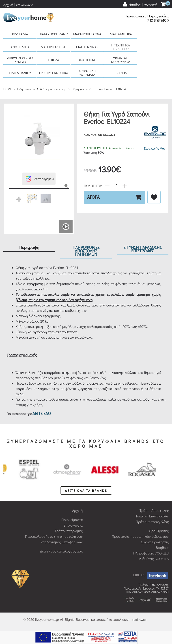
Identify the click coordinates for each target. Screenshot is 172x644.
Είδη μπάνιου (20, 73)
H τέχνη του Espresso (121, 47)
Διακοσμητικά (121, 34)
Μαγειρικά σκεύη (54, 47)
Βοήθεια (162, 547)
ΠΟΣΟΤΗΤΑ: (93, 185)
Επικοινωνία (73, 525)
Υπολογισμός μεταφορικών (62, 542)
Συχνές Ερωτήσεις (155, 542)
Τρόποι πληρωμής (69, 531)
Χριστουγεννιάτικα (54, 73)
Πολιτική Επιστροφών (152, 516)
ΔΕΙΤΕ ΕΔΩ (42, 413)
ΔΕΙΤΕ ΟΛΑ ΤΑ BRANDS (86, 491)
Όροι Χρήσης (159, 531)
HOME (8, 89)
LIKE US (151, 575)
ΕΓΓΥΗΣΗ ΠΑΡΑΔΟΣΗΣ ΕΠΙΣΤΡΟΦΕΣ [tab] (143, 249)
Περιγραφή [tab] (29, 247)
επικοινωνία (25, 5)
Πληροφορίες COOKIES (151, 553)
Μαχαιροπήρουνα (87, 34)
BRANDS (121, 73)
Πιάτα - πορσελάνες (54, 34)
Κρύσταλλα (20, 34)
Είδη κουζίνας (87, 47)
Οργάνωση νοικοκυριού (121, 60)
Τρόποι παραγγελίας (153, 522)
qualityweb (139, 620)
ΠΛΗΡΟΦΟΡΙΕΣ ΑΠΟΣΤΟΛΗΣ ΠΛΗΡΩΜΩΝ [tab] (86, 251)
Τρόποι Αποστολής (154, 510)
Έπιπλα (54, 60)
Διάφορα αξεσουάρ (53, 89)
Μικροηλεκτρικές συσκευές (20, 60)
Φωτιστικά (87, 60)
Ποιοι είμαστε (72, 520)
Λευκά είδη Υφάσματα (87, 73)
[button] (39, 179)
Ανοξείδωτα (20, 47)
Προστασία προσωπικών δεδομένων (140, 536)
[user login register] (140, 4)
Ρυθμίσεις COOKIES (154, 559)
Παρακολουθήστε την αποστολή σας (54, 536)
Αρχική (77, 510)
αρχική (8, 5)
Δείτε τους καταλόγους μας (61, 551)
